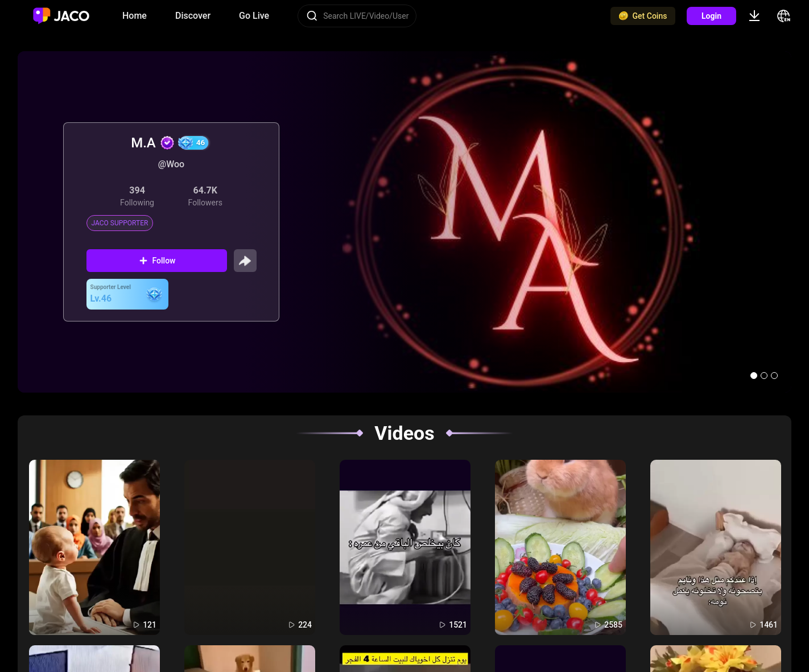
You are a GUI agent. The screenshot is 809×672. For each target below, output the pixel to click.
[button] (754, 376)
